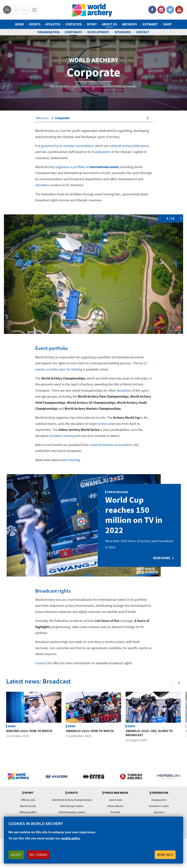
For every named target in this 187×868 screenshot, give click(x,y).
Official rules (28, 800)
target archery (98, 424)
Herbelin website (168, 776)
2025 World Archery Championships (72, 800)
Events (35, 24)
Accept (16, 855)
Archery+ (130, 24)
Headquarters (159, 800)
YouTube (179, 10)
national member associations (111, 445)
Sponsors (123, 32)
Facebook (152, 10)
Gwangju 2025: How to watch (90, 731)
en (7, 10)
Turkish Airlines (131, 776)
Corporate (73, 32)
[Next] (179, 683)
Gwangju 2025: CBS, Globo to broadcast (149, 733)
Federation (160, 793)
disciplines (124, 390)
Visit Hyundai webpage (56, 776)
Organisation (48, 32)
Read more (162, 558)
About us (109, 24)
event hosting (70, 460)
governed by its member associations (67, 146)
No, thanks (38, 855)
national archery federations (129, 146)
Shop (167, 24)
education (42, 185)
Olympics (16, 10)
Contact (143, 32)
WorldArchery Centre (34, 10)
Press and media (116, 793)
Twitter (170, 10)
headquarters (101, 152)
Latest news (115, 800)
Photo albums (115, 806)
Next (180, 218)
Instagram (161, 10)
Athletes (53, 24)
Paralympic (25, 10)
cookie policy (71, 838)
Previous (161, 218)
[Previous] (172, 683)
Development (98, 32)
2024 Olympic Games (72, 806)
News (20, 24)
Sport (92, 24)
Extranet (150, 24)
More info (165, 855)
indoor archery (63, 436)
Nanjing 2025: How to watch (29, 731)
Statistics (74, 24)
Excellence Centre (159, 806)
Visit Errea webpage (94, 776)
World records (28, 806)
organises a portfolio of (87, 167)
